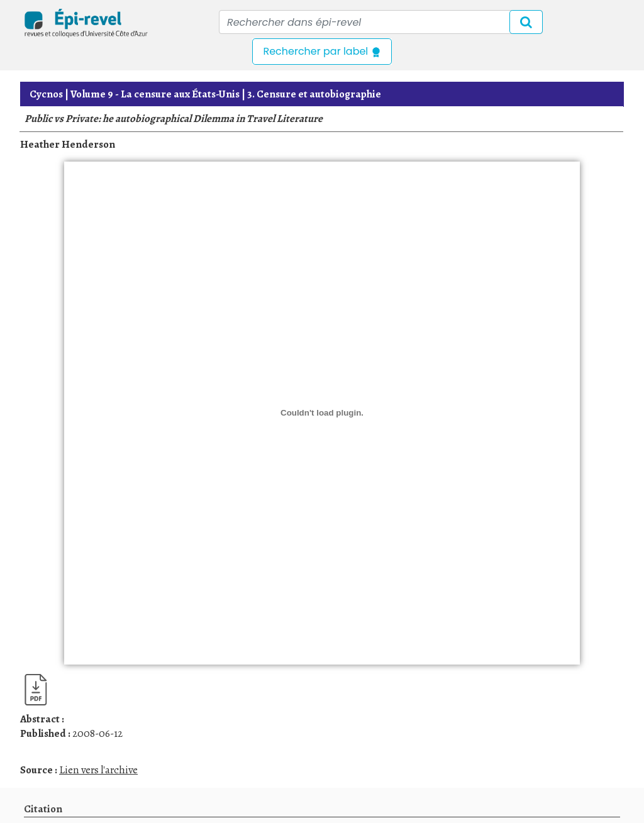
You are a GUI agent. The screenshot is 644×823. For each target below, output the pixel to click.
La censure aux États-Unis (155, 94)
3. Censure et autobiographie (314, 94)
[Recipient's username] (381, 22)
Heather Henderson (68, 144)
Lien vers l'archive (98, 770)
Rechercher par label (322, 51)
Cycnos (46, 94)
